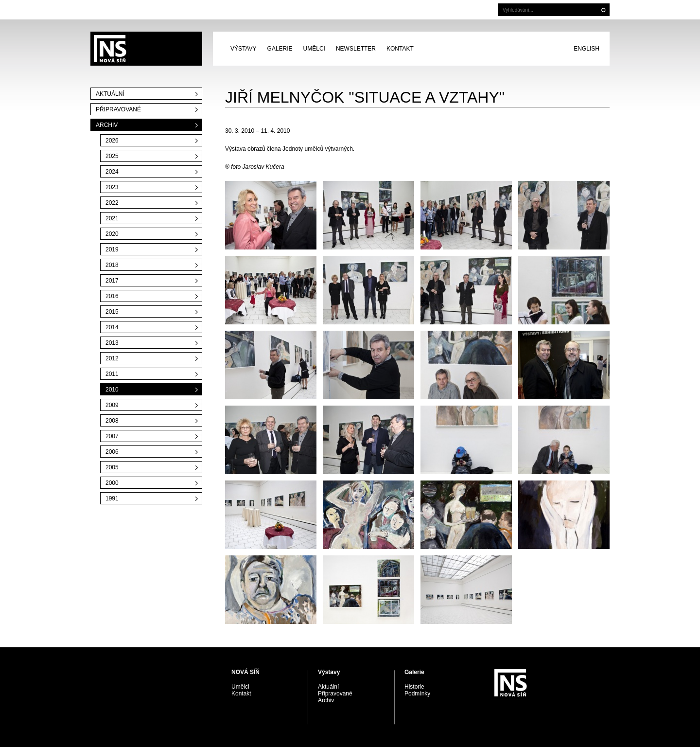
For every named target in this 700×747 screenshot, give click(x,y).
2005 (112, 467)
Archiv (107, 125)
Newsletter (356, 49)
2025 (112, 156)
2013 (112, 343)
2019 (112, 249)
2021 (112, 218)
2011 (112, 374)
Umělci (314, 49)
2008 (112, 421)
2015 (112, 312)
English (586, 49)
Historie (414, 687)
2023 (112, 187)
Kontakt (400, 49)
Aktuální (110, 94)
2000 (112, 483)
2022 (112, 203)
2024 (112, 172)
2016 (112, 296)
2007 (112, 436)
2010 (112, 390)
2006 (112, 452)
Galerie (280, 49)
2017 (112, 281)
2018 (112, 265)
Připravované (118, 109)
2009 (112, 405)
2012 (112, 358)
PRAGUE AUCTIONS (146, 49)
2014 (112, 327)
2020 (112, 234)
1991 (112, 498)
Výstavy (244, 49)
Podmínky (417, 694)
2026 (112, 141)
